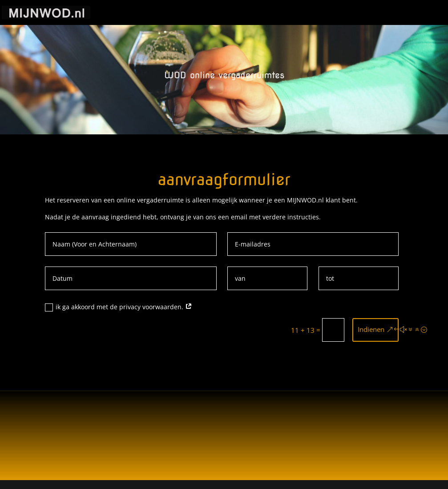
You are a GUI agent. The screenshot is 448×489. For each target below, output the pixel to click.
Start (199, 13)
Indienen (371, 329)
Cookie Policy (238, 13)
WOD (328, 13)
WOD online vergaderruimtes (390, 13)
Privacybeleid (290, 13)
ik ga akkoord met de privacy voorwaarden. (119, 307)
